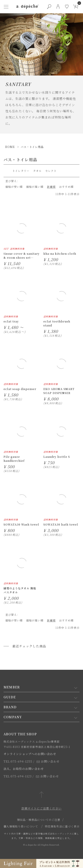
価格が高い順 (35, 187)
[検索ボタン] (49, 7)
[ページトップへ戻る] (41, 795)
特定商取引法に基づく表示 (62, 826)
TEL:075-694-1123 (18, 776)
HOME (10, 147)
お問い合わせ (48, 761)
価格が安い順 (14, 187)
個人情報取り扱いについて (21, 826)
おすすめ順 (66, 187)
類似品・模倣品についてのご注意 (39, 820)
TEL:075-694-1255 (18, 761)
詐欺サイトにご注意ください (41, 808)
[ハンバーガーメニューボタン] (6, 7)
